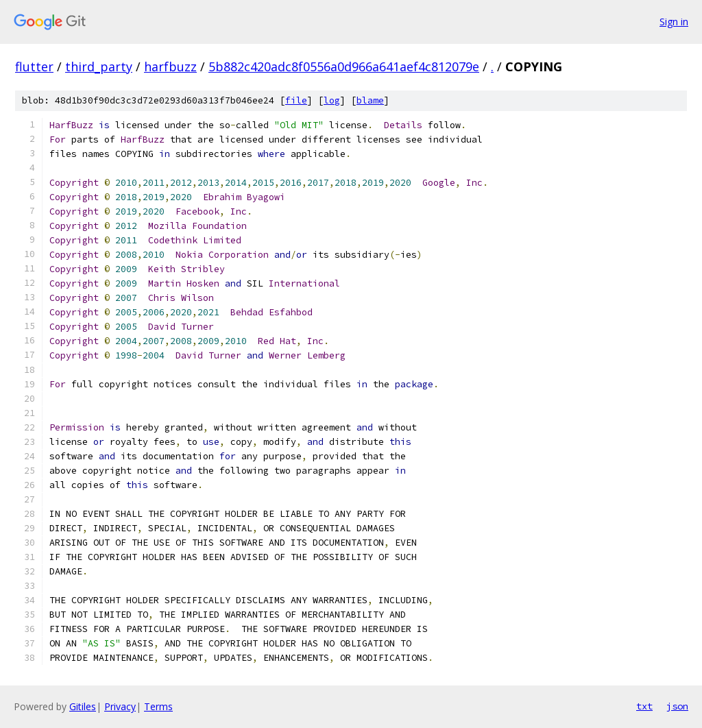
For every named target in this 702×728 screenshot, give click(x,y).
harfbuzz (170, 66)
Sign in (674, 22)
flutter (34, 66)
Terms (158, 706)
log (332, 100)
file (296, 100)
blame (370, 100)
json (677, 706)
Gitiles (83, 706)
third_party (99, 66)
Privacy (120, 706)
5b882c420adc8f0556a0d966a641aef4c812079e (344, 66)
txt (644, 706)
